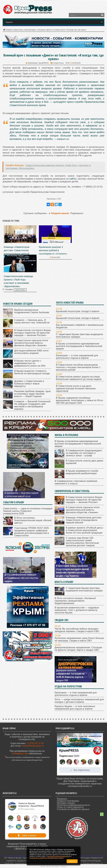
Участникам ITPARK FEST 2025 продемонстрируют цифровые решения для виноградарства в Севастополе (32, 532)
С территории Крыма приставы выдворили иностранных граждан (80, 336)
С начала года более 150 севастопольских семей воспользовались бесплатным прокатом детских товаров (82, 542)
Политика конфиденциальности (73, 805)
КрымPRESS (44, 63)
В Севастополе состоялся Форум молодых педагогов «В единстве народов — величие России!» (32, 333)
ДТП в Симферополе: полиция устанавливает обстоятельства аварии (21, 578)
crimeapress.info (20, 754)
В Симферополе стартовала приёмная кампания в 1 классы (76, 482)
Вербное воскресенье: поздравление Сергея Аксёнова (32, 311)
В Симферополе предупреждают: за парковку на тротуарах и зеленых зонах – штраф (84, 453)
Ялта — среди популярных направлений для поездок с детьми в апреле (79, 701)
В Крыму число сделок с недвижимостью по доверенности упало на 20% (30, 363)
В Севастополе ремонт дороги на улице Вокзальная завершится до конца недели (79, 378)
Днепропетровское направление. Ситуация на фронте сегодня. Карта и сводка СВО (78, 649)
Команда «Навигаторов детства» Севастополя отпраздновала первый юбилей (84, 520)
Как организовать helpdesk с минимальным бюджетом (80, 326)
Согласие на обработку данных (73, 809)
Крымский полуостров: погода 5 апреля (78, 311)
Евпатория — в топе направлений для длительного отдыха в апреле (77, 357)
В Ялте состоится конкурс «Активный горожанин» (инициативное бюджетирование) (75, 601)
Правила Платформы (68, 801)
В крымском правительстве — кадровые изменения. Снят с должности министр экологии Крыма (77, 610)
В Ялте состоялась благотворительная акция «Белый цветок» (33, 520)
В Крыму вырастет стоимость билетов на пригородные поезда (32, 372)
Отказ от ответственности (70, 807)
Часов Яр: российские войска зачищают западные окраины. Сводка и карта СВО (77, 630)
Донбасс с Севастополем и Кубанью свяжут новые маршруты (29, 384)
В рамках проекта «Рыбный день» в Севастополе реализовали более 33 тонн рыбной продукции (85, 530)
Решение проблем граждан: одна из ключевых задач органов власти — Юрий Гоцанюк (32, 394)
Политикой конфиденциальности (58, 856)
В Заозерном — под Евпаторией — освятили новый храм (21, 494)
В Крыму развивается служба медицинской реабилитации (82, 472)
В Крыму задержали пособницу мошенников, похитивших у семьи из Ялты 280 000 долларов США (79, 400)
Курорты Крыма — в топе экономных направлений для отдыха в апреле (75, 708)
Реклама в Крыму (66, 803)
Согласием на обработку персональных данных (46, 858)
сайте (72, 179)
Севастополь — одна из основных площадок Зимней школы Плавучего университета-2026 (28, 511)
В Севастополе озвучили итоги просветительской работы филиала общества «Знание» (31, 343)
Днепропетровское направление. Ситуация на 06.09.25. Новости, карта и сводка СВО (70, 675)
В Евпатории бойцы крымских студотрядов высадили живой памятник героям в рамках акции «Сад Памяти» (72, 571)
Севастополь (18, 30)
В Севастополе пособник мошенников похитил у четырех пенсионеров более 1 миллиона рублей (78, 367)
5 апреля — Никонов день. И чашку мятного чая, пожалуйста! (32, 321)
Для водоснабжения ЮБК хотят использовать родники (31, 352)
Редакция (62, 799)
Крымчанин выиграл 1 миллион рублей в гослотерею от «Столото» (53, 250)
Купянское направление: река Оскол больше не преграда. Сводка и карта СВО (79, 639)
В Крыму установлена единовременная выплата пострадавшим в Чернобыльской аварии (79, 346)
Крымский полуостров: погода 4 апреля (78, 318)
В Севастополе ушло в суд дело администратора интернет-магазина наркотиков (76, 388)
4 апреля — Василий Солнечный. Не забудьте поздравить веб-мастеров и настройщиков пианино (33, 405)
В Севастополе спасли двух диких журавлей (84, 462)
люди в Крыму (20, 290)
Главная (7, 30)
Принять (72, 861)
